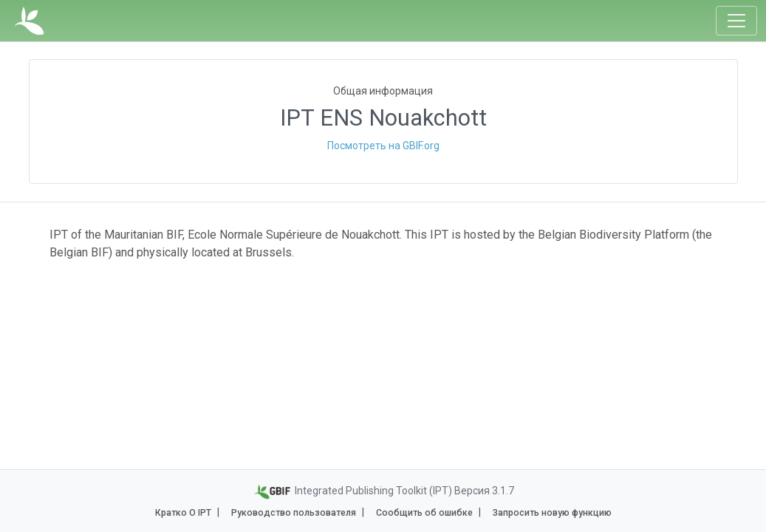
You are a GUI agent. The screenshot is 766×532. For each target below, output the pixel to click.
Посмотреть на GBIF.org (383, 146)
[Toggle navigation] (736, 21)
